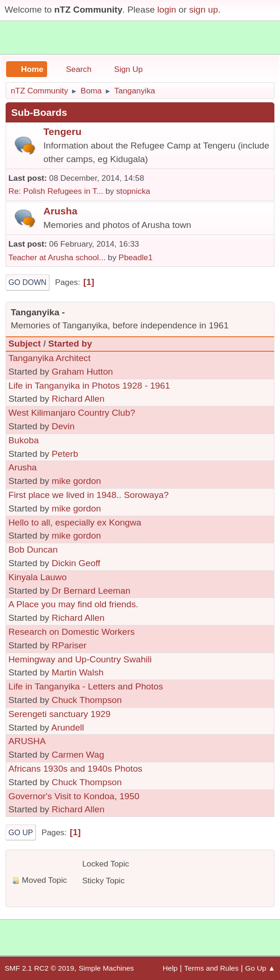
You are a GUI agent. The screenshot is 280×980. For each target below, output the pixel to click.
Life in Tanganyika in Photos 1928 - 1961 (89, 386)
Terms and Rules (212, 968)
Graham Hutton (82, 372)
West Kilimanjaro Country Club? (72, 413)
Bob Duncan (33, 550)
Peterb (65, 454)
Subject (24, 344)
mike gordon (77, 481)
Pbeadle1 (136, 257)
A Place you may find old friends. (73, 604)
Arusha (60, 211)
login (167, 10)
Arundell (68, 728)
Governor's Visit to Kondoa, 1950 (74, 796)
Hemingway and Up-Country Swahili (80, 659)
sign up (203, 10)
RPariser (69, 645)
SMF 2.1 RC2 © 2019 (39, 968)
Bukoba (24, 440)
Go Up (21, 832)
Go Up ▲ (260, 968)
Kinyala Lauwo (38, 577)
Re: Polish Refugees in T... (56, 191)
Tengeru (63, 131)
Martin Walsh (78, 672)
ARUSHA (27, 741)
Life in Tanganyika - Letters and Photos (86, 686)
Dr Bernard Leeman (91, 591)
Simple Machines (106, 968)
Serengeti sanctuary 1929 (59, 714)
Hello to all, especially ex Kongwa (75, 522)
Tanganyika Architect (49, 358)
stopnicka (133, 191)
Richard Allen (78, 399)
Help (170, 968)
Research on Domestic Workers (72, 632)
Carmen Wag (78, 755)
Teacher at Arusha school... (57, 257)
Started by (70, 344)
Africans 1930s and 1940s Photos (75, 769)
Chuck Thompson (87, 700)
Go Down (28, 282)
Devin (63, 426)
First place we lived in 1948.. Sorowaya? (88, 495)
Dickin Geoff (76, 563)
